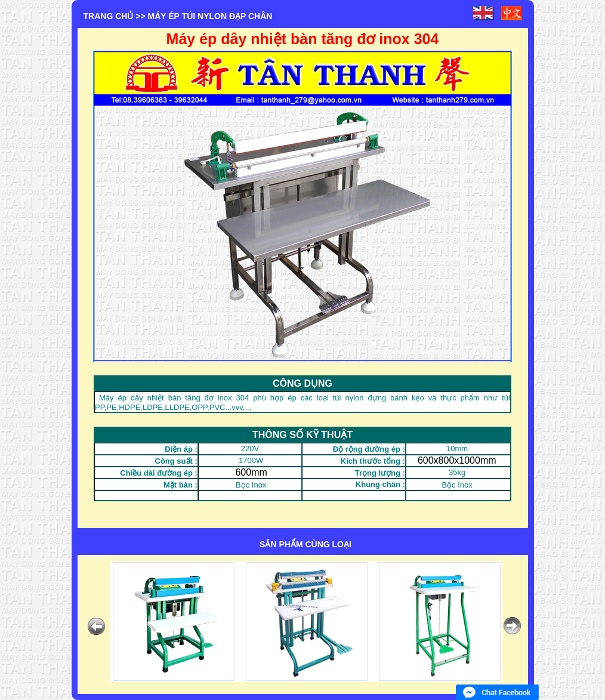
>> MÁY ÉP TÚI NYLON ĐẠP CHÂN (204, 16)
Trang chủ (109, 16)
